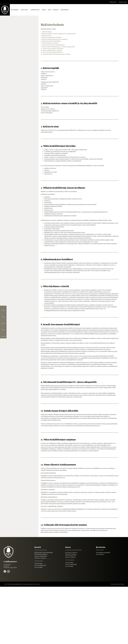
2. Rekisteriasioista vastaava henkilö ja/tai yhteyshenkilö (58, 34)
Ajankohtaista (35, 10)
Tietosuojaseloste (115, 584)
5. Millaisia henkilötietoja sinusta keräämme (54, 39)
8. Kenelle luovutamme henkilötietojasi (53, 45)
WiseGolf (24, 584)
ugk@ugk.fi (7, 566)
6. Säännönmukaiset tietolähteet (51, 41)
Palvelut (56, 10)
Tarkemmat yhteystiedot (10, 568)
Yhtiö (50, 10)
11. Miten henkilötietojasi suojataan (51, 51)
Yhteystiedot (64, 10)
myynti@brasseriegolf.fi (103, 553)
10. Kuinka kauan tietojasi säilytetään (52, 49)
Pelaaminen (15, 10)
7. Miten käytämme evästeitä (50, 43)
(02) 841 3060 (7, 564)
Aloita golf (24, 10)
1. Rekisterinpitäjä (46, 32)
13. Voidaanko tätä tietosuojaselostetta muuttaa (56, 54)
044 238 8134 (100, 554)
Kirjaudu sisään (123, 2)
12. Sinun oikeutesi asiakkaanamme (52, 52)
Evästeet (122, 584)
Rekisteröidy (113, 2)
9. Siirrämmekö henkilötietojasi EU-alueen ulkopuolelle (58, 47)
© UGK (5, 584)
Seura (44, 10)
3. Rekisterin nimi (46, 36)
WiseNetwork (36, 584)
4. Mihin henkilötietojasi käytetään (51, 37)
